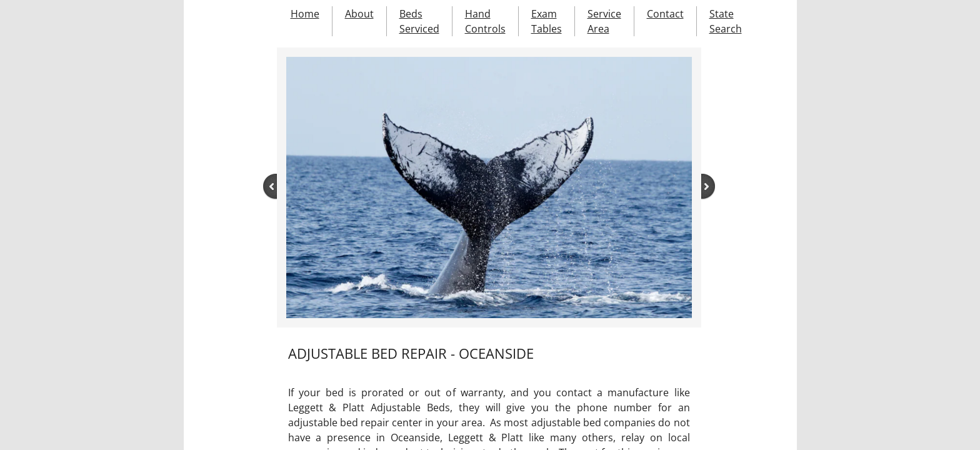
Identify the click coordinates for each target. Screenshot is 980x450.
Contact (665, 14)
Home (305, 14)
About (359, 14)
